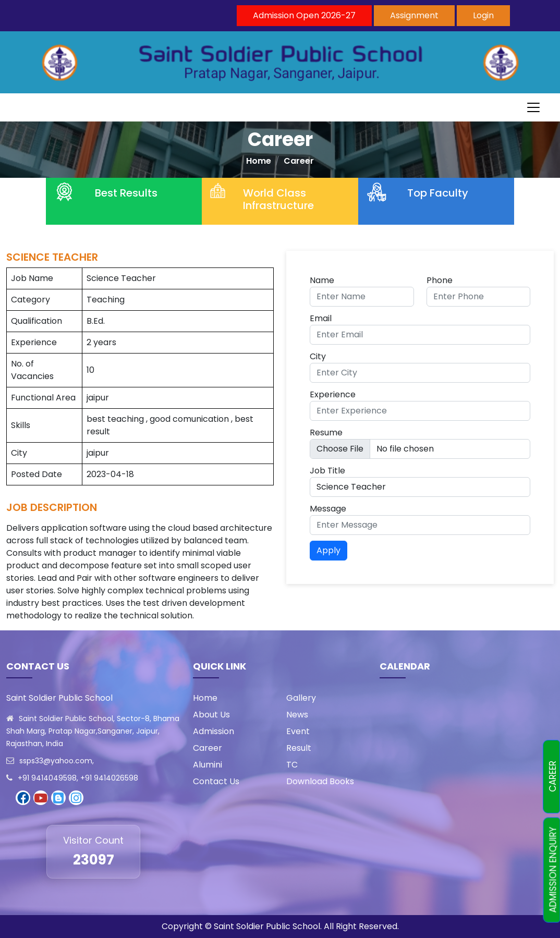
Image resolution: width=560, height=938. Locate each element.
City (318, 356)
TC (292, 765)
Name (322, 280)
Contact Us (216, 781)
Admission (214, 731)
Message (328, 509)
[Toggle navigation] (533, 107)
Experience (333, 394)
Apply (328, 550)
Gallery (301, 698)
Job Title (327, 471)
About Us (211, 715)
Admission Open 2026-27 (304, 15)
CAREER (553, 777)
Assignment (414, 15)
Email (321, 318)
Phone (440, 280)
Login (483, 15)
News (297, 715)
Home (259, 161)
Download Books (320, 781)
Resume (326, 433)
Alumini (208, 765)
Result (299, 748)
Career (299, 161)
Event (298, 731)
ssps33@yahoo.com (56, 761)
